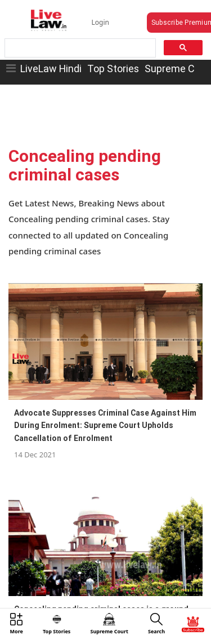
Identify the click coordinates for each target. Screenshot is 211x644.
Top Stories (113, 69)
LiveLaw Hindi (51, 69)
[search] (79, 48)
